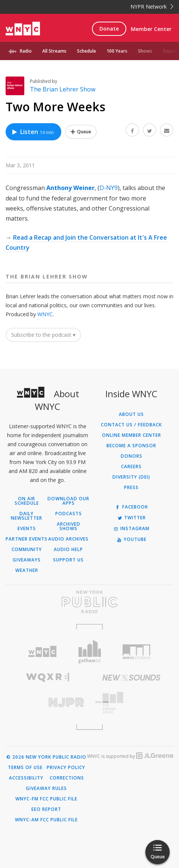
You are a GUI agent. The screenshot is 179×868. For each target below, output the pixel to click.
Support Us (68, 560)
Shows (145, 51)
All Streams (54, 51)
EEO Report (46, 809)
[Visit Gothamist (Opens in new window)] (90, 652)
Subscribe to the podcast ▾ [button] (43, 335)
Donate (109, 29)
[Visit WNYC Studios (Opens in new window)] (136, 652)
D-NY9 (109, 188)
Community (27, 550)
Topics (170, 51)
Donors (132, 456)
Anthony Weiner (70, 188)
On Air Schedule (27, 501)
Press (131, 488)
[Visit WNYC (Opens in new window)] (43, 652)
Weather (27, 570)
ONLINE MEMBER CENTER (132, 435)
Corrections (67, 778)
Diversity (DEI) (131, 477)
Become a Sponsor (131, 446)
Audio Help (68, 550)
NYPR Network (152, 7)
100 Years (117, 51)
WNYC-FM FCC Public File (46, 799)
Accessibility (26, 778)
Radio (26, 51)
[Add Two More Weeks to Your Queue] (81, 132)
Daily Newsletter (27, 516)
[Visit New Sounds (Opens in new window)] (132, 678)
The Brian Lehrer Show (63, 89)
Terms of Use (25, 768)
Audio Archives (68, 539)
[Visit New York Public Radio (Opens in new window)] (89, 602)
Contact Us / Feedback (131, 425)
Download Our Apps (68, 501)
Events (27, 529)
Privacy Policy (66, 768)
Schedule (87, 51)
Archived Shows (69, 526)
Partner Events (27, 539)
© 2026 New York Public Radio (46, 757)
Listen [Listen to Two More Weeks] (33, 132)
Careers (131, 467)
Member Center (151, 29)
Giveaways (27, 560)
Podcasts (69, 514)
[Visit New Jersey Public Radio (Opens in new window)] (48, 702)
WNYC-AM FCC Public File (46, 820)
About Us (131, 414)
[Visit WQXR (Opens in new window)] (48, 677)
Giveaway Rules (46, 788)
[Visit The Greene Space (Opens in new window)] (132, 703)
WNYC (45, 314)
